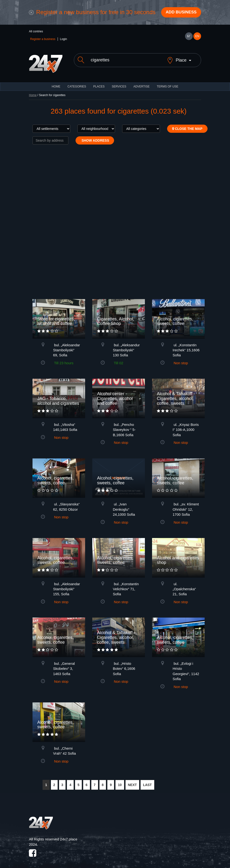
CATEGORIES (77, 83)
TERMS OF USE (168, 83)
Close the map (187, 125)
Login (63, 40)
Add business (180, 13)
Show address (95, 137)
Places (99, 83)
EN (197, 37)
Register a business (43, 40)
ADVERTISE (142, 83)
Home (33, 92)
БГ (189, 37)
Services (119, 83)
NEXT (132, 781)
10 (120, 781)
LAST (147, 781)
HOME (56, 83)
